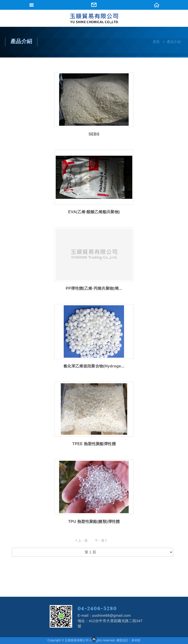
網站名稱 (94, 19)
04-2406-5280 (97, 608)
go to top (94, 639)
